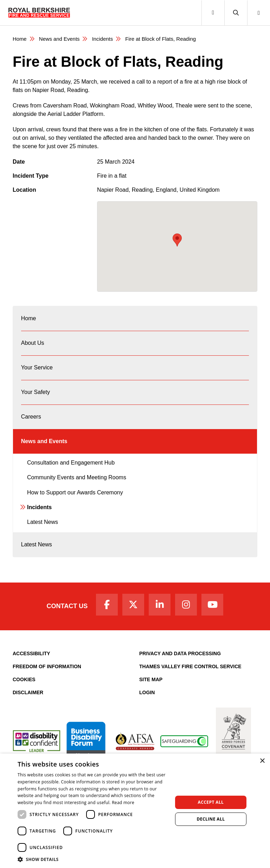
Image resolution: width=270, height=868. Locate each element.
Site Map (151, 685)
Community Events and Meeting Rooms (77, 482)
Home (20, 39)
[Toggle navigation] (213, 13)
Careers (31, 420)
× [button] (262, 761)
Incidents (103, 39)
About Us (33, 344)
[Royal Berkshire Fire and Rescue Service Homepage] (39, 13)
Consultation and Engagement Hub (71, 467)
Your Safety (36, 394)
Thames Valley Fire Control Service (190, 672)
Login (147, 698)
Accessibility (31, 659)
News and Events (60, 39)
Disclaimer (28, 698)
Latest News (43, 527)
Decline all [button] (211, 819)
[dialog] (135, 811)
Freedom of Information (47, 672)
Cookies (24, 685)
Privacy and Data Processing (180, 659)
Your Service (37, 369)
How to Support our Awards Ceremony (75, 497)
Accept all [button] (211, 802)
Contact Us (66, 612)
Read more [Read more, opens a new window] (123, 803)
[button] (236, 13)
